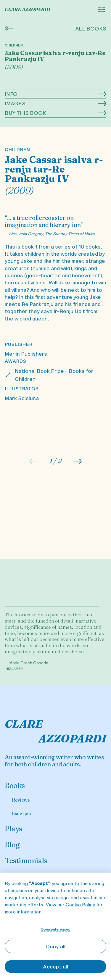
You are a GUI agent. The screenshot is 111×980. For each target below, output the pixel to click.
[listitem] (55, 444)
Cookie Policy (80, 904)
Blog (12, 845)
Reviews (21, 800)
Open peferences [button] (55, 929)
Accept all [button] (55, 966)
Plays (13, 829)
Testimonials (26, 861)
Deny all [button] (56, 946)
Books (15, 785)
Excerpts (21, 813)
